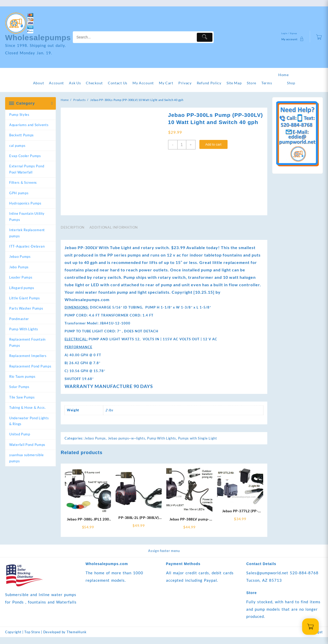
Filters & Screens (23, 182)
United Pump (20, 434)
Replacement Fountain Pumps (27, 342)
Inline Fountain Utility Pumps (27, 216)
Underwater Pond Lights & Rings (29, 421)
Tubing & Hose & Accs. (28, 407)
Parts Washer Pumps (26, 308)
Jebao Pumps (20, 257)
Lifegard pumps (22, 288)
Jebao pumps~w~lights (127, 445)
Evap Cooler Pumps (25, 156)
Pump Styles (19, 115)
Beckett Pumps (22, 135)
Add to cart (213, 144)
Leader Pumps (21, 277)
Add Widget (313, 639)
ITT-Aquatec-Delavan (27, 246)
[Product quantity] (182, 145)
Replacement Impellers (28, 356)
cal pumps (17, 146)
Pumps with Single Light (198, 445)
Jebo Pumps (19, 267)
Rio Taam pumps (22, 376)
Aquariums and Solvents (29, 125)
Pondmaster (19, 319)
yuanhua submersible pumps (26, 458)
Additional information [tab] (114, 234)
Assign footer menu (164, 558)
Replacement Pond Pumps (30, 366)
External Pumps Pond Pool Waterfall (27, 169)
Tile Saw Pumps (22, 397)
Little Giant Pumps (25, 298)
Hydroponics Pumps (25, 203)
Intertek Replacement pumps (27, 233)
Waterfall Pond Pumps (27, 445)
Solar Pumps (19, 387)
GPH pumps (19, 193)
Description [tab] (73, 234)
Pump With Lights (24, 329)
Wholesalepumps (38, 38)
